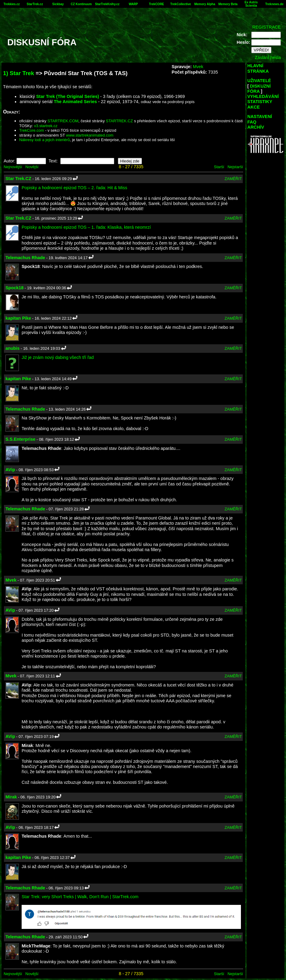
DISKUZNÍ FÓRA (259, 89)
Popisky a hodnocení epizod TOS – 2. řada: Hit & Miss (74, 188)
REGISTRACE (267, 27)
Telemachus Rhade (25, 258)
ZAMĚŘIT (233, 179)
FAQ (252, 122)
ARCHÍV (256, 127)
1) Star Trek (19, 73)
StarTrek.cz (35, 4)
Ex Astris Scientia (251, 4)
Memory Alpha (205, 4)
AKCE (254, 107)
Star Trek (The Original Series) (68, 96)
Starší (219, 167)
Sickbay (58, 4)
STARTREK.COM (63, 121)
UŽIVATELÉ (259, 81)
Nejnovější (13, 167)
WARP (133, 4)
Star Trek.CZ (18, 179)
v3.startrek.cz (46, 126)
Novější (32, 167)
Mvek (198, 67)
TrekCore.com (32, 130)
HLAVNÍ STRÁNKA (258, 68)
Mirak (11, 797)
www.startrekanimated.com (90, 135)
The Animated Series (75, 102)
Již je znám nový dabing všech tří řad (58, 357)
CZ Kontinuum (81, 4)
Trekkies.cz (11, 4)
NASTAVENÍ (260, 116)
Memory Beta (228, 4)
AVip (10, 470)
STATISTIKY (260, 102)
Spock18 (14, 288)
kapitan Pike (18, 318)
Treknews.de (274, 4)
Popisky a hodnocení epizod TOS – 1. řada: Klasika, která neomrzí (86, 227)
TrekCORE (156, 4)
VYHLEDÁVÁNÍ (263, 96)
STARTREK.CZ (120, 121)
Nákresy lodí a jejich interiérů (44, 140)
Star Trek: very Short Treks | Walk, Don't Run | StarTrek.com (80, 897)
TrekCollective (181, 4)
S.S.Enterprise (20, 439)
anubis (12, 348)
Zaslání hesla (268, 57)
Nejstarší (235, 167)
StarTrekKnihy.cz (107, 4)
